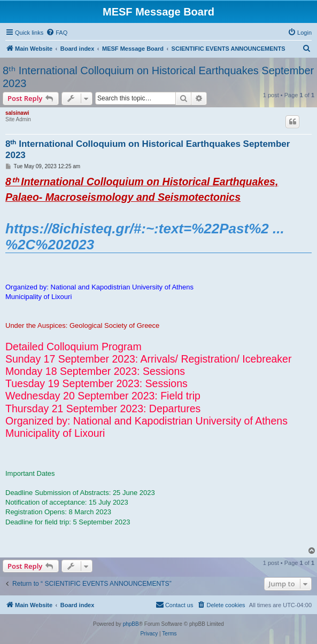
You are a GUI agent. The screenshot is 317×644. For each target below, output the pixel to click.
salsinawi (17, 113)
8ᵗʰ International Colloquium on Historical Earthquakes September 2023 (158, 77)
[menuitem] (57, 33)
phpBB (131, 624)
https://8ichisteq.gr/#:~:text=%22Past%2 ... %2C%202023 (145, 237)
